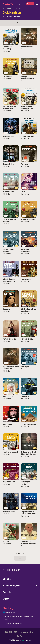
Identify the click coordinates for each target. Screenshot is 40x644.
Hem (4, 9)
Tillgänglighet (7, 616)
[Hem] (10, 4)
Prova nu (30, 4)
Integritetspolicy (17, 616)
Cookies (5, 620)
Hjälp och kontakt (11, 570)
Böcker (9, 9)
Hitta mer (20, 558)
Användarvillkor (29, 616)
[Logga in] (24, 4)
